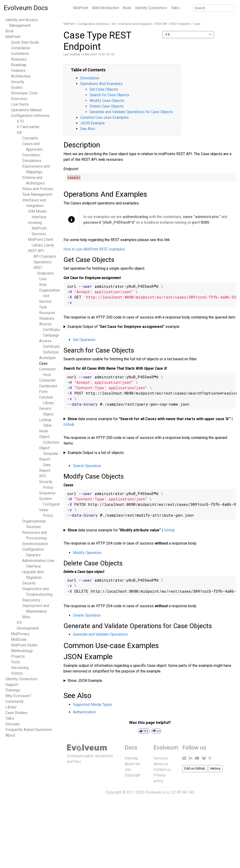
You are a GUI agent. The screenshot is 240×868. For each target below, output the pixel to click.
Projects (18, 656)
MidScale (19, 639)
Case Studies (16, 713)
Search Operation (87, 466)
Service (45, 301)
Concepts (30, 138)
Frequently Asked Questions (29, 730)
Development (28, 628)
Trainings (13, 690)
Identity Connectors (151, 8)
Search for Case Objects (109, 95)
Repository (31, 600)
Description (90, 78)
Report (45, 470)
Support (12, 685)
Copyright (133, 775)
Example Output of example (124, 327)
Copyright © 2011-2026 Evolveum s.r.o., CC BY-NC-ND (150, 792)
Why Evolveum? (18, 696)
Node (44, 431)
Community (15, 701)
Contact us (162, 770)
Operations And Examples (101, 84)
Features (18, 71)
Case (43, 363)
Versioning (20, 668)
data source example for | (148, 422)
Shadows (47, 318)
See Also (88, 129)
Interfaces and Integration (135, 24)
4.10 (20, 121)
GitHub (69, 424)
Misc (26, 617)
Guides (17, 87)
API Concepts (45, 256)
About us (161, 764)
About (10, 735)
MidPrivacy (20, 634)
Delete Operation (87, 615)
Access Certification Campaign (51, 330)
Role (43, 285)
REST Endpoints (180, 24)
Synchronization (35, 544)
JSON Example (92, 123)
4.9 (19, 623)
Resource (47, 313)
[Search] (214, 8)
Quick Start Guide (25, 42)
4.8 (19, 133)
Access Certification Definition (51, 347)
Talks (175, 8)
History (17, 673)
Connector (47, 380)
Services (161, 758)
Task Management (37, 194)
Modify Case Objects (107, 101)
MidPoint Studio (24, 645)
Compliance (21, 48)
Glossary (13, 724)
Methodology (22, 651)
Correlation (31, 155)
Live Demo (20, 104)
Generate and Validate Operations (100, 634)
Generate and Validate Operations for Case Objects (131, 112)
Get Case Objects (104, 89)
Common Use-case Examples (104, 117)
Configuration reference (30, 116)
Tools (16, 662)
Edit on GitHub (195, 768)
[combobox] (188, 35)
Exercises (19, 99)
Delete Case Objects (107, 106)
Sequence (47, 493)
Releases (19, 59)
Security (18, 82)
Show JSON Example (85, 681)
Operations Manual (26, 110)
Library (11, 707)
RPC (43, 476)
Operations (43, 262)
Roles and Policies (38, 189)
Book (127, 8)
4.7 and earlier (28, 127)
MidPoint (81, 8)
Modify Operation (87, 553)
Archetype (47, 358)
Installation (20, 54)
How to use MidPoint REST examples (94, 249)
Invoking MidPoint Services (37, 228)
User (43, 279)
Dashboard (48, 386)
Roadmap (19, 65)
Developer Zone (24, 93)
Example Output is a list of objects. (96, 453)
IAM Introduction (105, 8)
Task (43, 307)
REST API (36, 251)
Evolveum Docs (26, 8)
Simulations (32, 161)
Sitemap (131, 758)
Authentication (84, 712)
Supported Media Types (93, 705)
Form (43, 392)
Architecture (21, 76)
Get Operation (84, 340)
